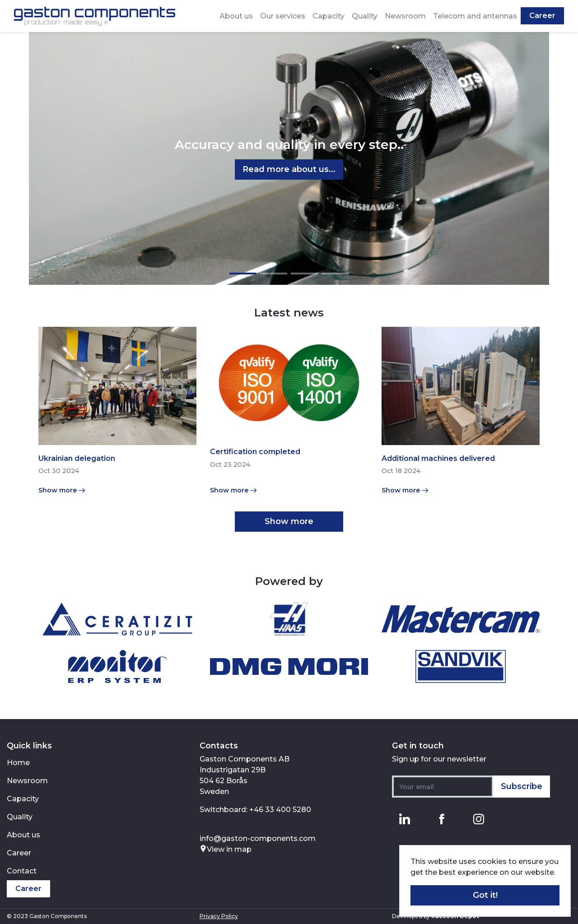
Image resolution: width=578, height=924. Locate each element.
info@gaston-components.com (258, 838)
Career (542, 16)
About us (236, 16)
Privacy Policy (219, 916)
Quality (365, 16)
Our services (283, 16)
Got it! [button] (485, 895)
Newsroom (405, 16)
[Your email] (443, 787)
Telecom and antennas (475, 16)
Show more (289, 521)
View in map (226, 849)
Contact (22, 871)
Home (18, 763)
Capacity (329, 16)
